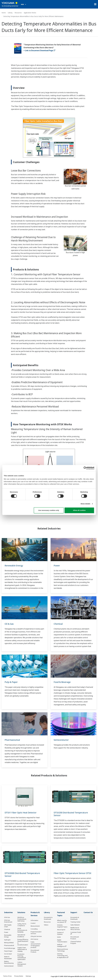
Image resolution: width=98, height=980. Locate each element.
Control (33, 923)
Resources (18, 13)
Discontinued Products (35, 951)
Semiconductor (61, 740)
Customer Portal (76, 932)
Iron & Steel (8, 954)
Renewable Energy (14, 566)
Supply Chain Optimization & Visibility (22, 949)
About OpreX (61, 930)
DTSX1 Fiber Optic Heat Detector (21, 813)
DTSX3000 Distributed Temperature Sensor (22, 875)
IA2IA (59, 937)
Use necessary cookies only (49, 510)
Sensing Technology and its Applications (62, 955)
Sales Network (75, 925)
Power (57, 566)
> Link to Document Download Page (39, 50)
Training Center (75, 922)
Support (74, 912)
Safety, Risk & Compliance (22, 925)
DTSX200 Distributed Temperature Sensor (71, 814)
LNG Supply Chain (8, 926)
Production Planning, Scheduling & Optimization (22, 957)
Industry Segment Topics (62, 926)
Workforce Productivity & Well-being (22, 919)
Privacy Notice (19, 976)
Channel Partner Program (76, 942)
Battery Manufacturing (9, 962)
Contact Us (88, 912)
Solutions (21, 912)
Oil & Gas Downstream (8, 921)
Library (10, 13)
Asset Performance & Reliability (22, 930)
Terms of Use (7, 976)
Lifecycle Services (36, 936)
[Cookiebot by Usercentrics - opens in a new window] (85, 468)
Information (34, 920)
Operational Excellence (21, 936)
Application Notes (30, 13)
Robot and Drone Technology (63, 950)
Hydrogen (7, 940)
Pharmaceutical (12, 740)
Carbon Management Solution (22, 964)
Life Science (34, 939)
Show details (85, 504)
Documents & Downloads (48, 918)
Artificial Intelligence (61, 945)
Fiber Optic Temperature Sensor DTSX (72, 873)
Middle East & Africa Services (75, 929)
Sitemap (28, 976)
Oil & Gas (9, 624)
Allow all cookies (79, 510)
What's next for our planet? (62, 921)
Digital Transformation (62, 941)
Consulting (34, 929)
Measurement (35, 926)
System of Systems (60, 933)
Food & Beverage (62, 682)
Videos (46, 925)
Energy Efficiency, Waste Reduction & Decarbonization (23, 942)
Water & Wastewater (8, 958)
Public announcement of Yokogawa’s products (35, 945)
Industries (8, 912)
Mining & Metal (9, 943)
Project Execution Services (36, 933)
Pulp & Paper (11, 682)
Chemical (58, 624)
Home (4, 13)
